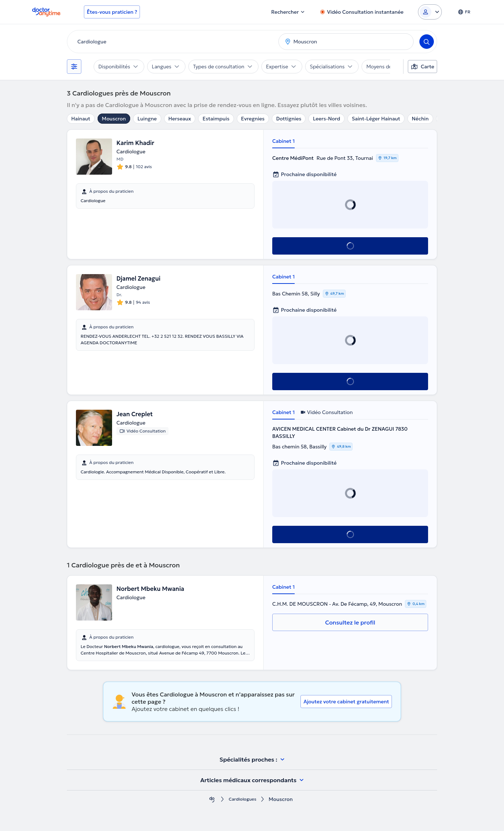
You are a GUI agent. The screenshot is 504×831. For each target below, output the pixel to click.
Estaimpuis (216, 119)
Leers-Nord (326, 119)
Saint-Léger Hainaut (376, 119)
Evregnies (253, 119)
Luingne (147, 119)
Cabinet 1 (283, 141)
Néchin (420, 119)
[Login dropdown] (430, 12)
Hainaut (81, 119)
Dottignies (289, 119)
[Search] (427, 42)
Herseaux (180, 119)
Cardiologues (243, 799)
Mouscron (114, 119)
